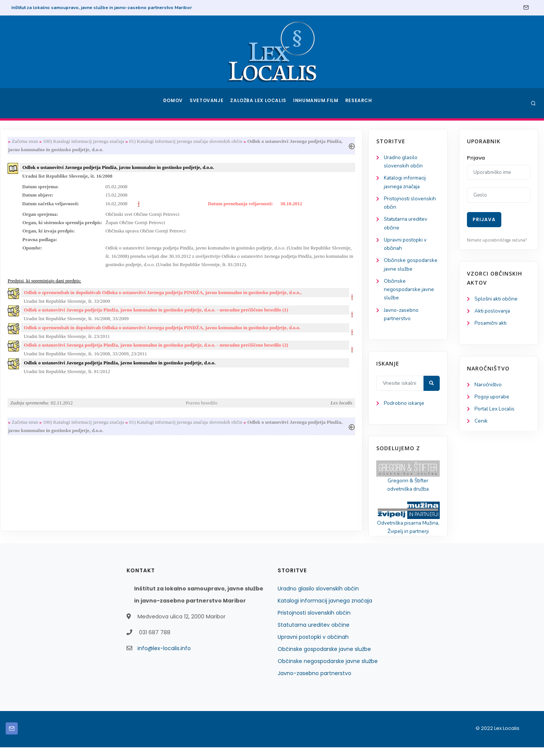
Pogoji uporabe (492, 399)
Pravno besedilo (292, 413)
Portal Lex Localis (496, 411)
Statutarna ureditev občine (314, 634)
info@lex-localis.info (164, 657)
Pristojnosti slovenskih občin (314, 621)
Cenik (481, 424)
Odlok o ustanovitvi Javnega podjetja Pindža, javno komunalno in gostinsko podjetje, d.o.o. (212, 372)
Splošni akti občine (497, 299)
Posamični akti (491, 324)
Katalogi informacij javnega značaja (325, 609)
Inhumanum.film (317, 103)
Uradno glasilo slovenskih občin (318, 597)
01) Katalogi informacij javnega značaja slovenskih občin (279, 142)
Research (359, 103)
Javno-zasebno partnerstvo (314, 682)
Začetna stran (118, 142)
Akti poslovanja (493, 312)
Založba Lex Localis (261, 103)
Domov (174, 103)
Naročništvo (489, 386)
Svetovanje (209, 103)
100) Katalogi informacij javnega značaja (176, 142)
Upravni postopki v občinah (313, 646)
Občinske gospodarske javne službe (324, 658)
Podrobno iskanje (42, 410)
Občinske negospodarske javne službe (47, 294)
